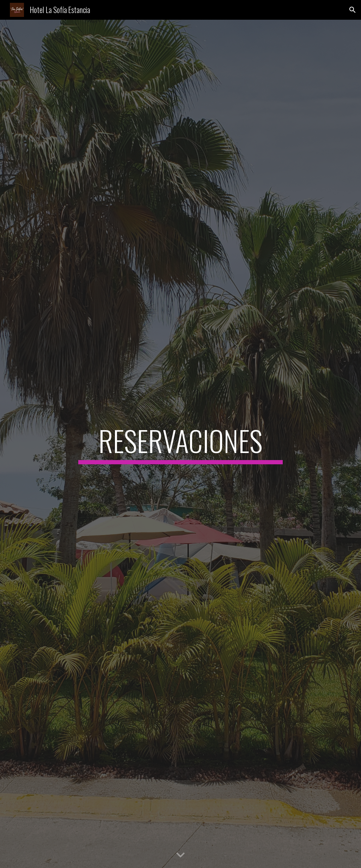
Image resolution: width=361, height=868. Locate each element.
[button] (353, 10)
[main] (180, 444)
